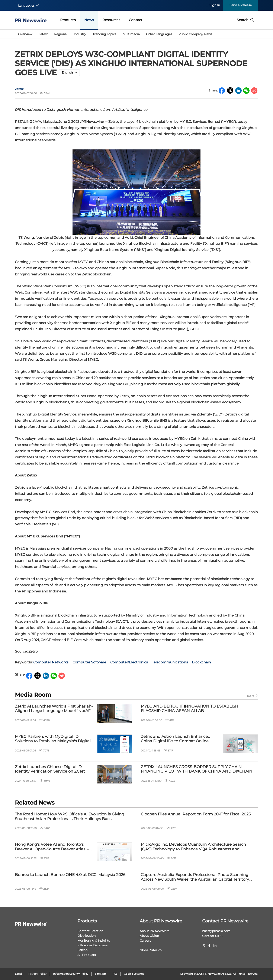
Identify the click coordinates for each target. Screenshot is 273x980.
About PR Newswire (161, 921)
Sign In (215, 5)
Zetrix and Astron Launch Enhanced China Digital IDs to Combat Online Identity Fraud (176, 739)
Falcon (82, 950)
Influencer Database (92, 945)
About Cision (149, 936)
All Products (87, 955)
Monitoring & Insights (94, 941)
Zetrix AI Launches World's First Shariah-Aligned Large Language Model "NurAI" (54, 709)
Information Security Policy (71, 974)
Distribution (86, 936)
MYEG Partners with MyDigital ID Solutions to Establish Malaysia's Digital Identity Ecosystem (53, 739)
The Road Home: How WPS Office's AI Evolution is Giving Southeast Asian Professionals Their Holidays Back (70, 817)
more (253, 696)
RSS (115, 974)
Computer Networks (51, 662)
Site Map (100, 974)
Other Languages (159, 34)
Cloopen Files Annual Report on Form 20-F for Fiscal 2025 (196, 814)
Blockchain (201, 662)
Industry (80, 34)
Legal (18, 974)
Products (68, 20)
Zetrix (19, 89)
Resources (111, 20)
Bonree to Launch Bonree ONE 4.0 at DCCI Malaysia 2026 (70, 875)
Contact (136, 20)
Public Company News (195, 34)
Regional (61, 34)
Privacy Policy (37, 974)
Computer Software (89, 662)
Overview (25, 34)
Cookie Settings (134, 974)
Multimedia (131, 34)
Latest (43, 34)
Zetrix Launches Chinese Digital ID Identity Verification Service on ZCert (50, 769)
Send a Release (241, 5)
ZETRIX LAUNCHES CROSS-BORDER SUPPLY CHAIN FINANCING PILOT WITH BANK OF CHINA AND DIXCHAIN (197, 769)
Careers (145, 941)
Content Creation (90, 931)
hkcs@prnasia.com (216, 931)
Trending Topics (104, 34)
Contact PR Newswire (225, 921)
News (89, 20)
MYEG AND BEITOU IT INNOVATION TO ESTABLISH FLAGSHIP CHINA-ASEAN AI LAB (190, 709)
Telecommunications (170, 662)
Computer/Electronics (129, 662)
